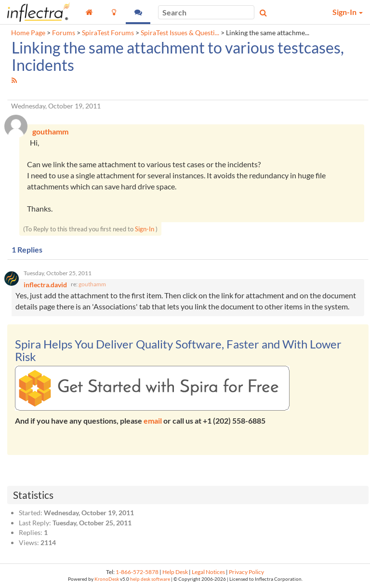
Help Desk (175, 572)
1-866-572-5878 (137, 572)
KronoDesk (107, 579)
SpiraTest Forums (108, 33)
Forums (64, 33)
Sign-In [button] (348, 12)
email (153, 421)
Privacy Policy (246, 572)
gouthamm (92, 284)
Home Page (28, 33)
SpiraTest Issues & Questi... (180, 33)
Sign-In (145, 229)
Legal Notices (208, 572)
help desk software (150, 579)
